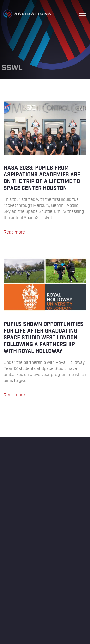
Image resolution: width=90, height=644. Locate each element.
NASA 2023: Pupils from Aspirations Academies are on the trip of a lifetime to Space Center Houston (45, 170)
